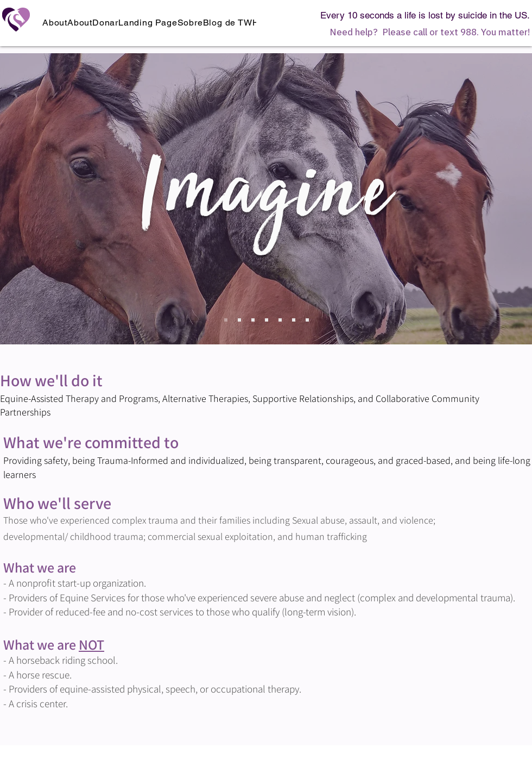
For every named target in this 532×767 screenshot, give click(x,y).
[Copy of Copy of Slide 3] (294, 320)
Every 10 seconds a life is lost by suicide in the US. (425, 15)
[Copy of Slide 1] (239, 320)
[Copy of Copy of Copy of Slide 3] (307, 320)
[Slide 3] (267, 320)
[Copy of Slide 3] (280, 320)
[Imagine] (226, 320)
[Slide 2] (253, 320)
